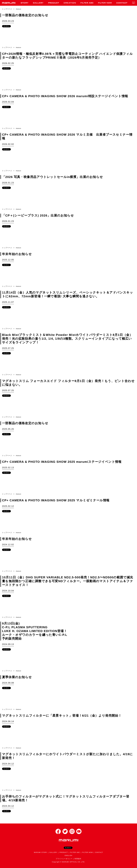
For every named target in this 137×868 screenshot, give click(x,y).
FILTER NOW (87, 852)
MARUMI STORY (41, 852)
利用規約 (78, 859)
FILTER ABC (75, 852)
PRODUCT (64, 852)
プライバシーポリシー (64, 859)
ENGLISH (69, 856)
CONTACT (99, 852)
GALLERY (53, 852)
